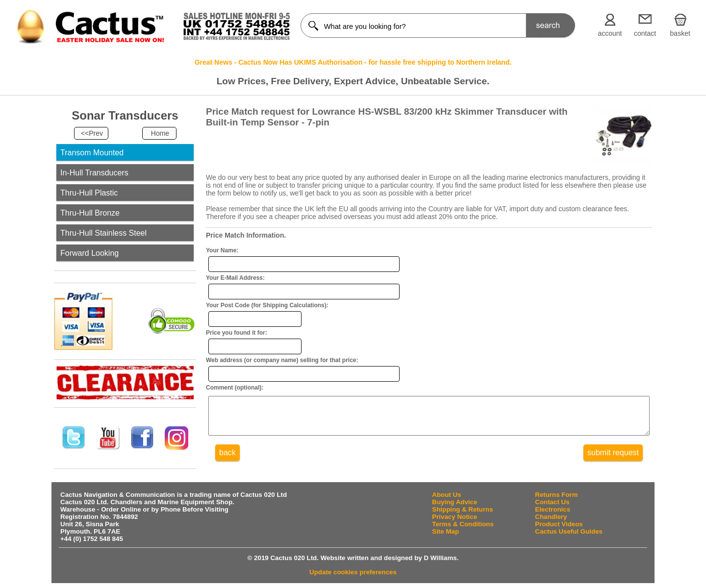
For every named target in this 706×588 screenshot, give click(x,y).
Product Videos (559, 524)
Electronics (553, 509)
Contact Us (552, 502)
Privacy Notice (454, 517)
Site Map (445, 531)
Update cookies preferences (353, 572)
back (227, 460)
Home (160, 133)
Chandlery (551, 517)
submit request (613, 460)
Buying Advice (454, 502)
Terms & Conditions (463, 524)
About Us (446, 495)
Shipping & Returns (462, 509)
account (610, 33)
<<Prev (92, 133)
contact (645, 33)
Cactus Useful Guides (569, 531)
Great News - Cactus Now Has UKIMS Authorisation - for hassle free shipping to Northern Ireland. (353, 62)
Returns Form (556, 495)
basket (680, 33)
